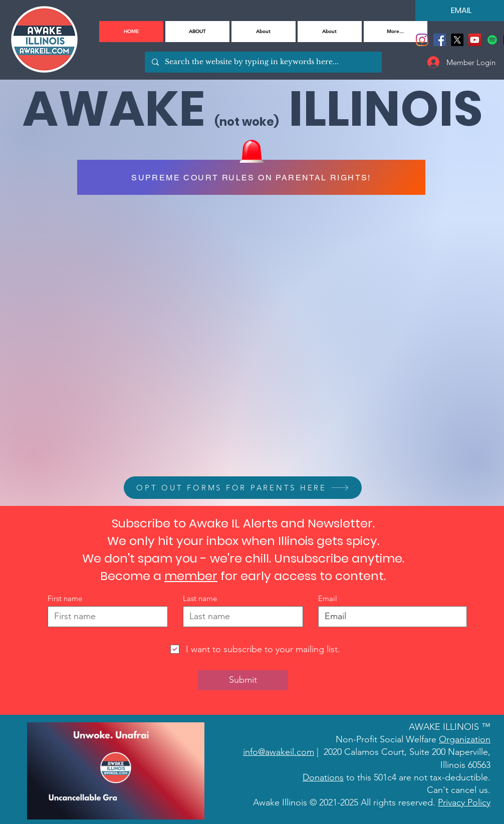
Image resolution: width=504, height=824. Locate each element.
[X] (457, 40)
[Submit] (243, 680)
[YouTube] (475, 40)
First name (65, 598)
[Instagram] (422, 40)
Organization (465, 739)
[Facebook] (440, 40)
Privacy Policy (464, 802)
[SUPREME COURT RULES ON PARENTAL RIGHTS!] (251, 177)
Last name (200, 598)
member (191, 576)
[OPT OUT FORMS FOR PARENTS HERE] (243, 488)
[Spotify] (492, 40)
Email (328, 598)
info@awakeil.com (279, 752)
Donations (323, 777)
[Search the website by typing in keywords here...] (263, 62)
